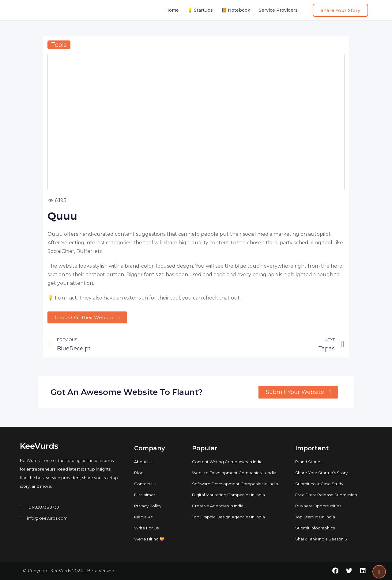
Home (172, 10)
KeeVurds (39, 446)
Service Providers (278, 10)
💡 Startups (200, 10)
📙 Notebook (236, 10)
